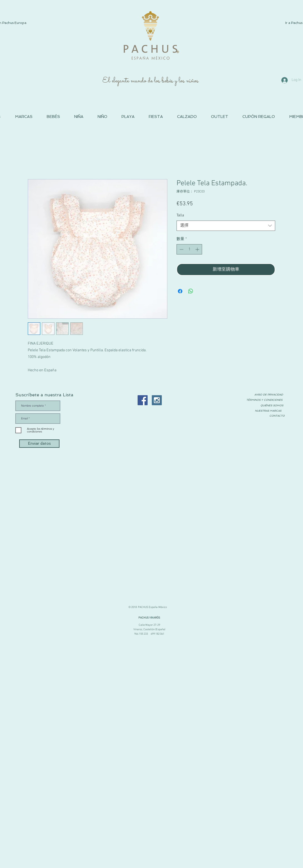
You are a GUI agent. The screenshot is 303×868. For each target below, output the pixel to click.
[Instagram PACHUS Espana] (157, 400)
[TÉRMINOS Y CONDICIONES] (264, 400)
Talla (180, 215)
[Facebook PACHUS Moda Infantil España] (143, 400)
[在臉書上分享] (180, 291)
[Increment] (198, 249)
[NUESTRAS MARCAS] (268, 411)
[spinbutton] (189, 249)
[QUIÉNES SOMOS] (272, 406)
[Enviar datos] (39, 444)
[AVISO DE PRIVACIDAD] (269, 395)
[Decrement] (181, 249)
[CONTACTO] (277, 416)
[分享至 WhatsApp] (191, 291)
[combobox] (226, 226)
